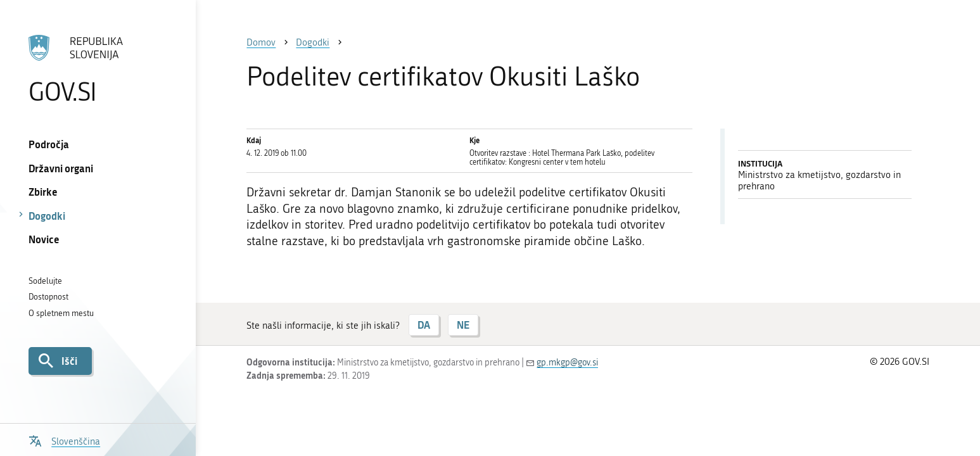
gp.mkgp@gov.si (567, 363)
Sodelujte (45, 281)
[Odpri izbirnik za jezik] (65, 440)
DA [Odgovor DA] (424, 325)
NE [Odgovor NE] (463, 325)
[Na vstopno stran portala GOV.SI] (98, 69)
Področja (49, 144)
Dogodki (47, 216)
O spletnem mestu (61, 313)
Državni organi (61, 168)
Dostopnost (48, 297)
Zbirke (43, 192)
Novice (44, 239)
